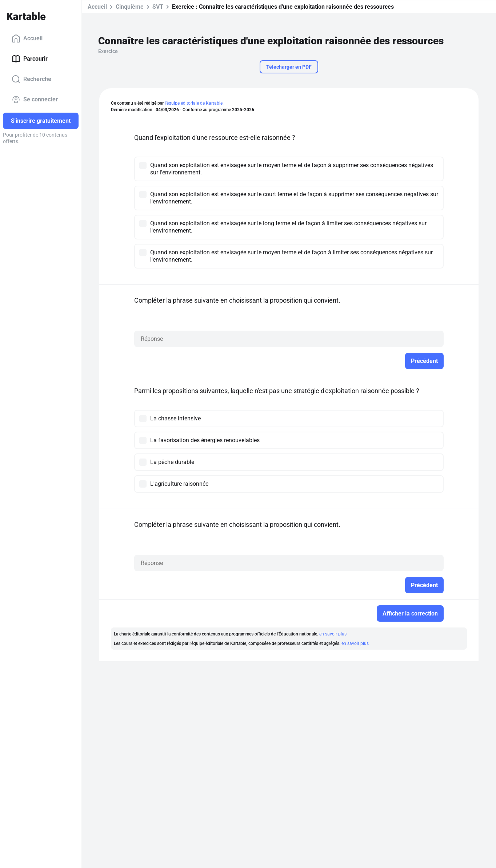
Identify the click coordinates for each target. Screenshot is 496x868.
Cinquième (130, 7)
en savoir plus (333, 634)
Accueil (27, 39)
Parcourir (30, 59)
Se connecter (35, 100)
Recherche (31, 79)
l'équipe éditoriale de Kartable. (194, 103)
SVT (158, 7)
